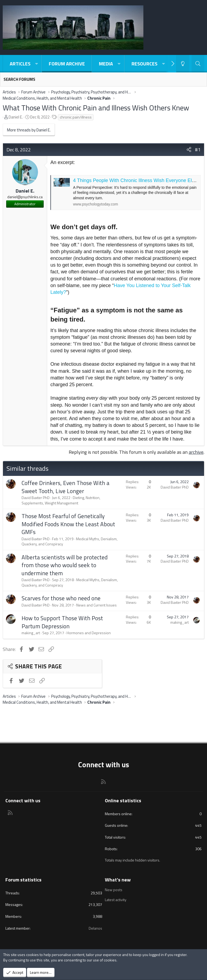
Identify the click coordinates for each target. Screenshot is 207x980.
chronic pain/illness (76, 117)
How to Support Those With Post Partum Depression (62, 622)
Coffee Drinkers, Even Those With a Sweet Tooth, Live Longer (65, 487)
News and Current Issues (96, 605)
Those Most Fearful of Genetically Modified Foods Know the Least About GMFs (68, 524)
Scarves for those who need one (61, 598)
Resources (144, 64)
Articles (20, 64)
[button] (36, 64)
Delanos (95, 928)
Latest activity (116, 900)
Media (106, 64)
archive (196, 452)
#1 (198, 150)
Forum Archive (67, 64)
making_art (31, 633)
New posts (114, 890)
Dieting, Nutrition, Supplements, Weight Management (61, 500)
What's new (118, 880)
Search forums (19, 79)
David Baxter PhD (36, 498)
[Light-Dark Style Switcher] (183, 64)
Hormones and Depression (89, 633)
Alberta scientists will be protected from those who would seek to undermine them (65, 565)
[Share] (189, 150)
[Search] (198, 64)
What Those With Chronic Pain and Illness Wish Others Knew (96, 108)
